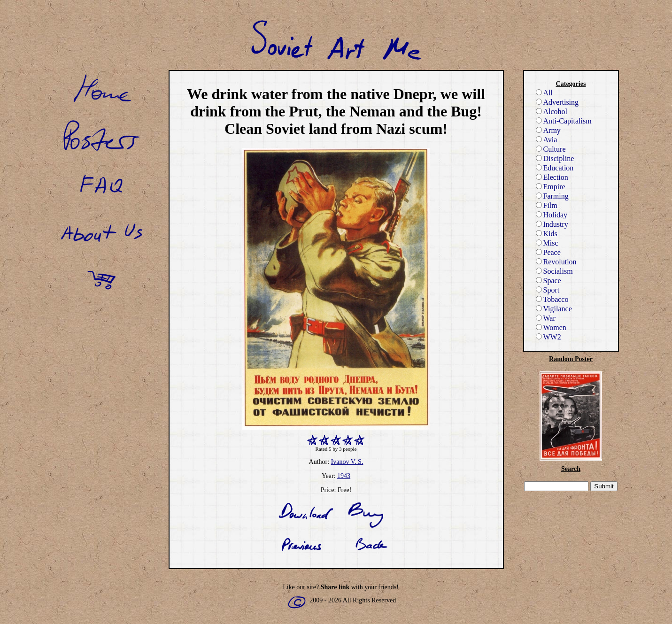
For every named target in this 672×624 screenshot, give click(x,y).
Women (551, 327)
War (546, 318)
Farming (552, 196)
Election (552, 177)
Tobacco (552, 299)
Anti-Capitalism (564, 121)
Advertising (557, 102)
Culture (551, 149)
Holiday (552, 215)
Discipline (555, 158)
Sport (548, 290)
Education (555, 168)
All (544, 93)
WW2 (548, 337)
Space (548, 281)
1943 (344, 476)
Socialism (554, 271)
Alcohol (552, 112)
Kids (547, 234)
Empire (551, 187)
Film (547, 205)
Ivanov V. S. (347, 462)
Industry (552, 224)
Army (548, 130)
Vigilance (554, 309)
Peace (548, 252)
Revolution (556, 262)
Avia (547, 140)
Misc (547, 243)
